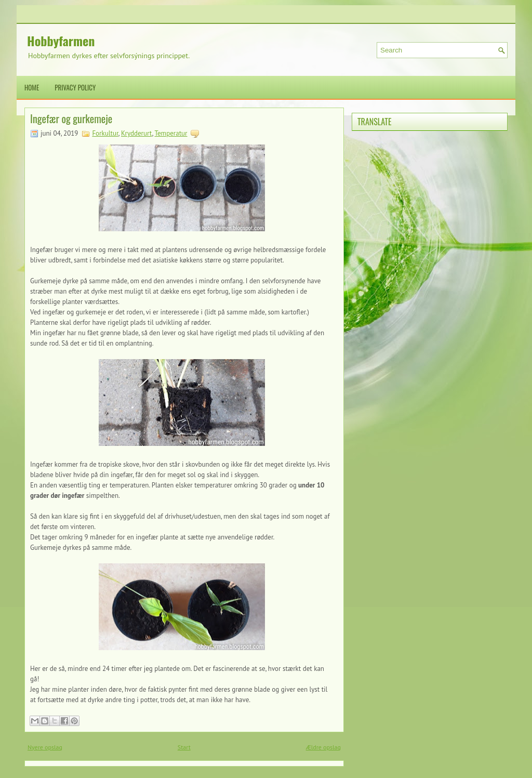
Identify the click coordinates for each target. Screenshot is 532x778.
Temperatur (171, 133)
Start (184, 747)
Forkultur (105, 133)
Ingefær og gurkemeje (71, 118)
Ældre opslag (323, 747)
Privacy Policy (75, 87)
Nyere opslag (45, 747)
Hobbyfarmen (61, 41)
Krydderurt (137, 133)
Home (32, 87)
